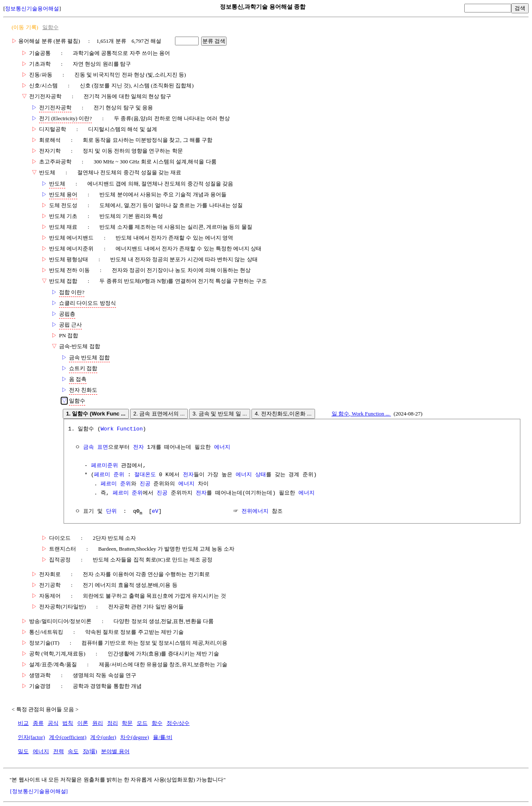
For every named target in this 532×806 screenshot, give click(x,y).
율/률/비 (163, 738)
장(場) (90, 752)
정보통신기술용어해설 (32, 9)
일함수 (50, 27)
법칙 (68, 723)
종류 (38, 723)
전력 (59, 752)
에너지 (222, 448)
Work (107, 429)
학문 (127, 723)
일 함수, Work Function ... (361, 414)
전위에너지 (255, 512)
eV (155, 512)
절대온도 (145, 475)
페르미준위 (105, 466)
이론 (83, 723)
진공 (145, 484)
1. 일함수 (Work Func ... (96, 414)
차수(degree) (134, 738)
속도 (73, 752)
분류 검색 (214, 41)
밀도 (23, 752)
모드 (142, 723)
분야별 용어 (115, 752)
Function (130, 429)
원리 (98, 723)
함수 (157, 723)
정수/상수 (178, 723)
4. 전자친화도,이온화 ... (283, 414)
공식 (53, 723)
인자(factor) (31, 738)
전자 (138, 448)
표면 (103, 448)
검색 (520, 8)
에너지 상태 (251, 475)
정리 (113, 723)
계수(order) (103, 738)
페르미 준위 (109, 475)
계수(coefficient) (68, 738)
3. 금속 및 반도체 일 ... (220, 414)
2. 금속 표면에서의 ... (159, 414)
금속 (89, 448)
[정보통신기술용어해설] (39, 792)
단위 (111, 512)
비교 (23, 723)
